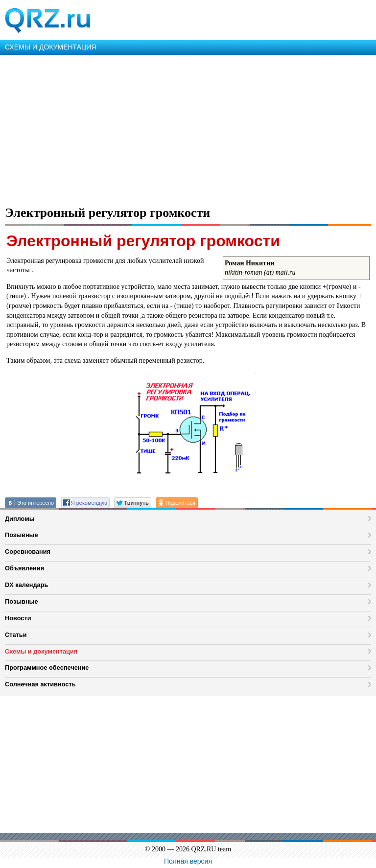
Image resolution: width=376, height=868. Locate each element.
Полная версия (188, 861)
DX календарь (26, 585)
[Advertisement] (188, 128)
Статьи (16, 635)
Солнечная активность (40, 684)
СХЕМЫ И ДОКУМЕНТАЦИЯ (51, 47)
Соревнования (28, 551)
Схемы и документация (41, 651)
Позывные (22, 535)
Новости (18, 618)
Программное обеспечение (47, 668)
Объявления (24, 568)
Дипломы (20, 519)
